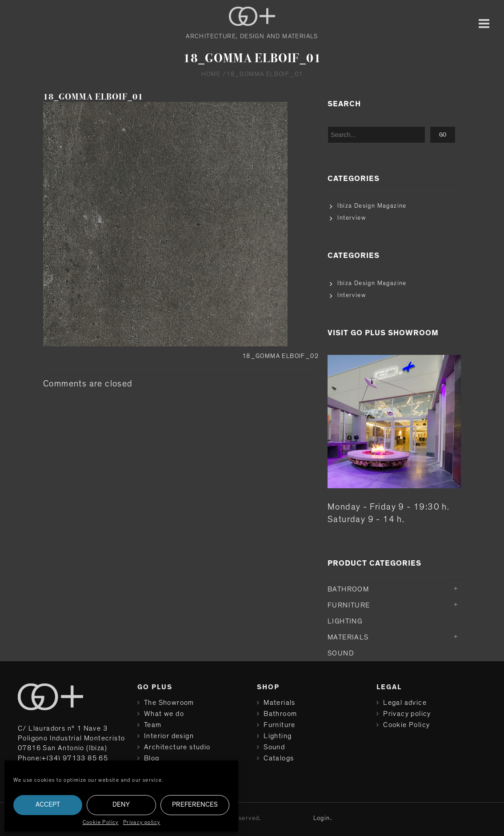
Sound (341, 653)
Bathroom (348, 589)
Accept (48, 805)
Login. (323, 818)
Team (153, 725)
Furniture (349, 605)
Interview (352, 218)
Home (211, 74)
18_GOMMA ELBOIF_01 (93, 97)
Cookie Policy (101, 822)
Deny (121, 805)
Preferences (195, 805)
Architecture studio (177, 747)
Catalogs (279, 758)
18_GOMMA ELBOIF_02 (280, 356)
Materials (348, 637)
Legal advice (405, 703)
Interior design (169, 736)
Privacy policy (142, 822)
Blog (152, 758)
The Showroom (169, 703)
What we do (164, 714)
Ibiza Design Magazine (372, 206)
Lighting (345, 621)
